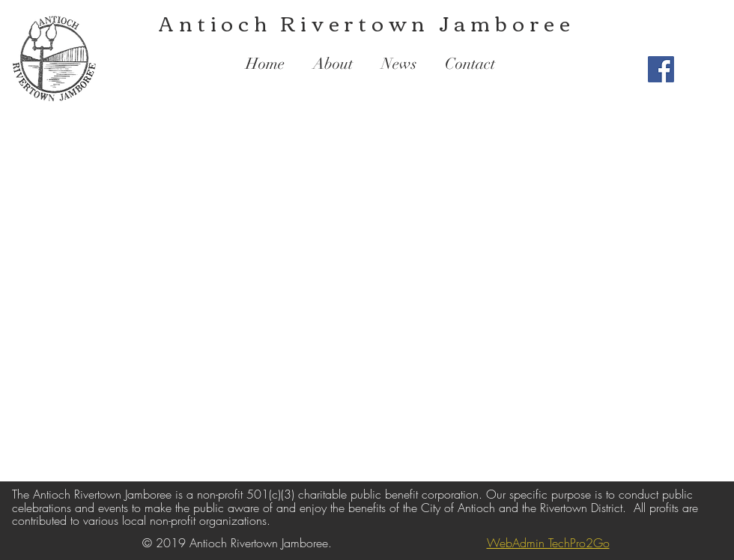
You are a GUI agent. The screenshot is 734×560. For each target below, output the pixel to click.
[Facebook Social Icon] (661, 69)
